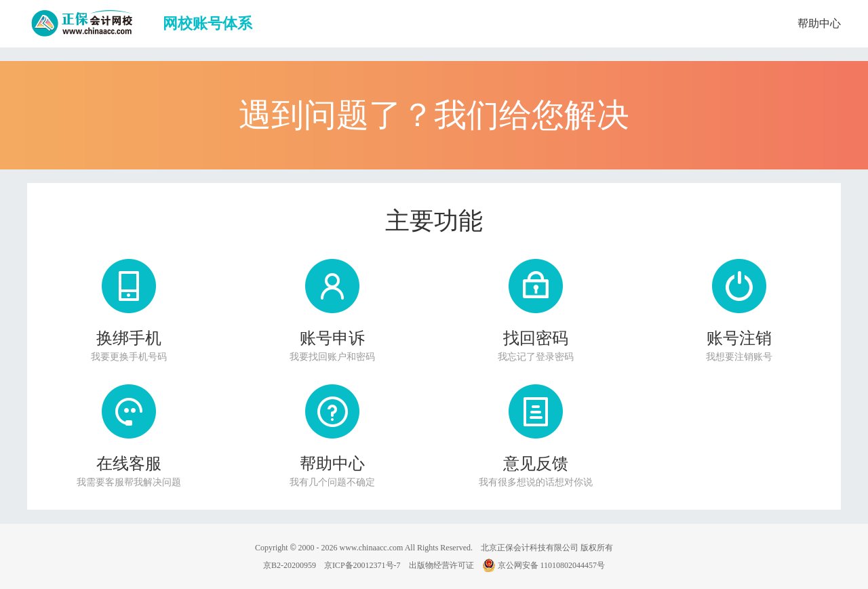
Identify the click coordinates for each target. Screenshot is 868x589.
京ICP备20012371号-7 (362, 565)
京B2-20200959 (290, 565)
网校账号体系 (208, 23)
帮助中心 (819, 23)
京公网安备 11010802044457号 (544, 565)
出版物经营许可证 (441, 565)
